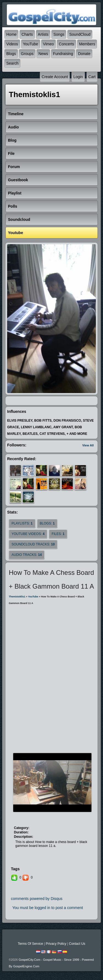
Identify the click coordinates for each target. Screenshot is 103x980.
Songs (59, 34)
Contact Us (77, 944)
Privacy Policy (56, 944)
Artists (43, 34)
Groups (27, 54)
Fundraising (63, 54)
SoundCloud (80, 34)
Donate (84, 54)
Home (11, 34)
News (43, 54)
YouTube (31, 44)
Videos (12, 44)
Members (87, 44)
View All (88, 445)
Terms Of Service (30, 944)
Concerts (66, 44)
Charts (27, 34)
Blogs (11, 54)
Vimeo (48, 44)
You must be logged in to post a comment (48, 908)
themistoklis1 (17, 597)
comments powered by (37, 899)
